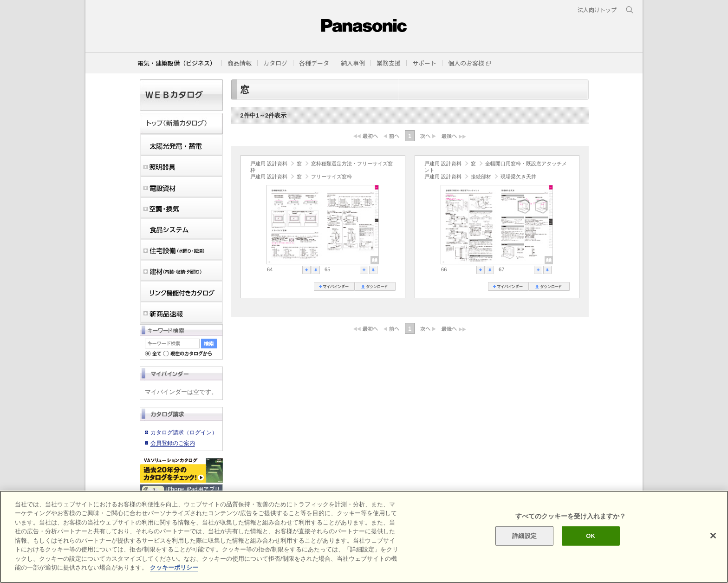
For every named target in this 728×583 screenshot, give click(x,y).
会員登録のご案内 (173, 443)
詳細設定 (524, 536)
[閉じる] (713, 536)
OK (591, 536)
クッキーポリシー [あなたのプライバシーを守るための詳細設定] (174, 567)
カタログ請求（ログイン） (184, 432)
